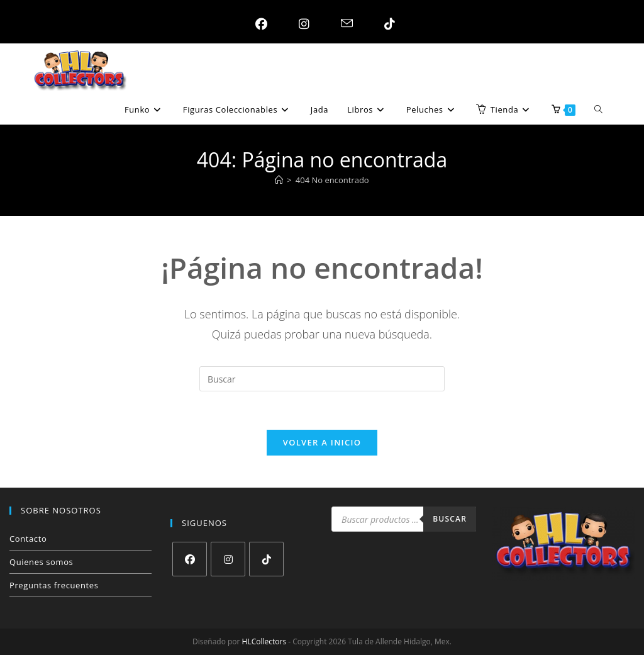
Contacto (28, 539)
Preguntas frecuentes (54, 585)
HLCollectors (264, 641)
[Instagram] (228, 559)
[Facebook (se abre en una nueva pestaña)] (258, 24)
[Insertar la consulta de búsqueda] (322, 379)
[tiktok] (266, 559)
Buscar (450, 519)
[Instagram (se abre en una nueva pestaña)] (301, 24)
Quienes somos (41, 562)
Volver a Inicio (322, 442)
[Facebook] (190, 559)
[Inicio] (279, 180)
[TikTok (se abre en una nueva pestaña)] (386, 24)
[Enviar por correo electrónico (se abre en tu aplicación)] (344, 24)
